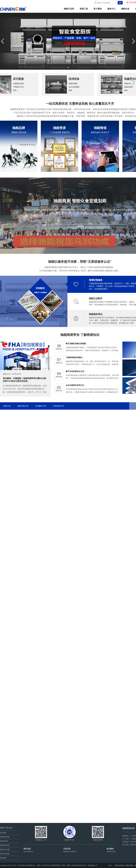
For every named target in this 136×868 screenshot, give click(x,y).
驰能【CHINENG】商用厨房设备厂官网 (51, 865)
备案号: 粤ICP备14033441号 (77, 865)
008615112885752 (70, 851)
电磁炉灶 (128, 83)
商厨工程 (84, 9)
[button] (133, 83)
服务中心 (111, 9)
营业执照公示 (93, 865)
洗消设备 (74, 79)
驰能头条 (125, 9)
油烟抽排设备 (18, 83)
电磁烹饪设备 (5, 837)
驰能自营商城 (120, 865)
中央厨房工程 (58, 406)
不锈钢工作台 (18, 87)
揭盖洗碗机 (73, 83)
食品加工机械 (5, 849)
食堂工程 (7, 406)
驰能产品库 (69, 9)
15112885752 (28, 851)
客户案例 (98, 9)
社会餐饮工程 (41, 406)
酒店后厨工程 (23, 406)
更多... (16, 90)
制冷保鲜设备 (5, 854)
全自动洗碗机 (74, 87)
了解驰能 (80, 226)
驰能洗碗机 (129, 865)
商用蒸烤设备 (5, 845)
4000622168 (111, 851)
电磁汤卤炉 (129, 87)
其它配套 (18, 79)
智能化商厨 (4, 841)
